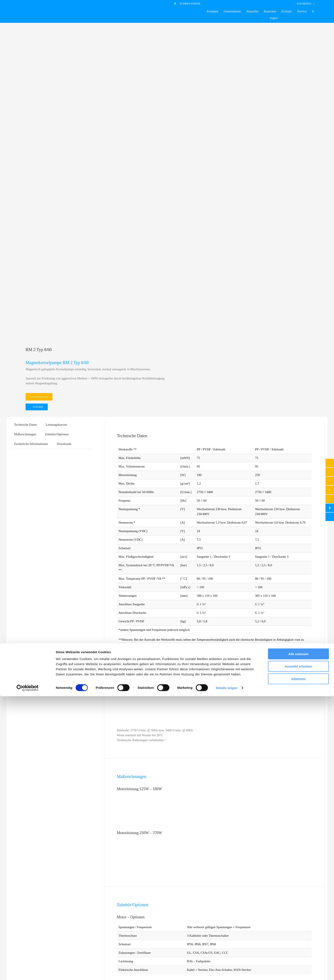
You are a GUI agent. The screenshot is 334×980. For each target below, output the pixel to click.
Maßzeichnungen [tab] (25, 145)
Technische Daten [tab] (25, 136)
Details (187, 829)
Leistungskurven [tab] (56, 136)
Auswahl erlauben (298, 950)
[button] (313, 11)
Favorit (38, 118)
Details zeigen (227, 972)
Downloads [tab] (64, 155)
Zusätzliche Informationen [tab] (31, 155)
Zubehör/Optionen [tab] (57, 145)
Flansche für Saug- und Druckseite (150, 813)
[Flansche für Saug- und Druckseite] (165, 771)
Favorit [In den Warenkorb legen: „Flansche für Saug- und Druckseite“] (144, 829)
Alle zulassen (298, 937)
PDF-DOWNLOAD (39, 108)
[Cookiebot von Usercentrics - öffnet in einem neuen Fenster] (28, 972)
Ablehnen (298, 962)
